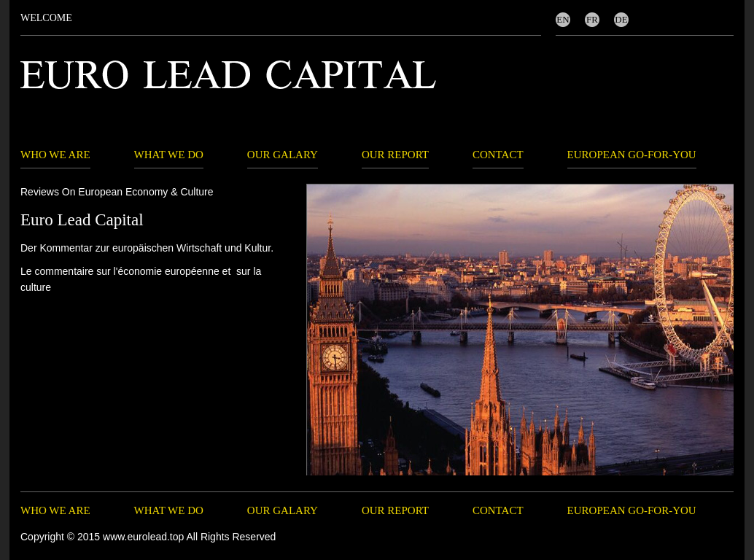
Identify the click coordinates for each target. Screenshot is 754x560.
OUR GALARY (283, 155)
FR (592, 19)
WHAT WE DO (169, 155)
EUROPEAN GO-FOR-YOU (632, 155)
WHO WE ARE (55, 155)
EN (563, 19)
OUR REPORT (395, 155)
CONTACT (498, 155)
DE (621, 19)
